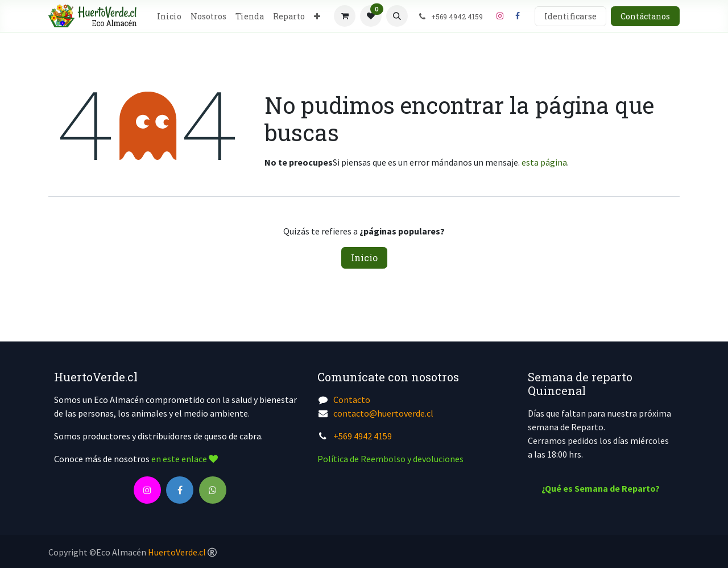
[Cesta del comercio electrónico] (345, 16)
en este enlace (185, 459)
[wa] (213, 490)
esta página (544, 162)
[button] (397, 16)
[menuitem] (169, 16)
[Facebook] (518, 16)
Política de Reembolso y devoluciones (390, 459)
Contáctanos (645, 16)
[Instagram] (500, 16)
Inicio (364, 258)
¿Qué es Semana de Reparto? (601, 488)
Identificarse (570, 16)
